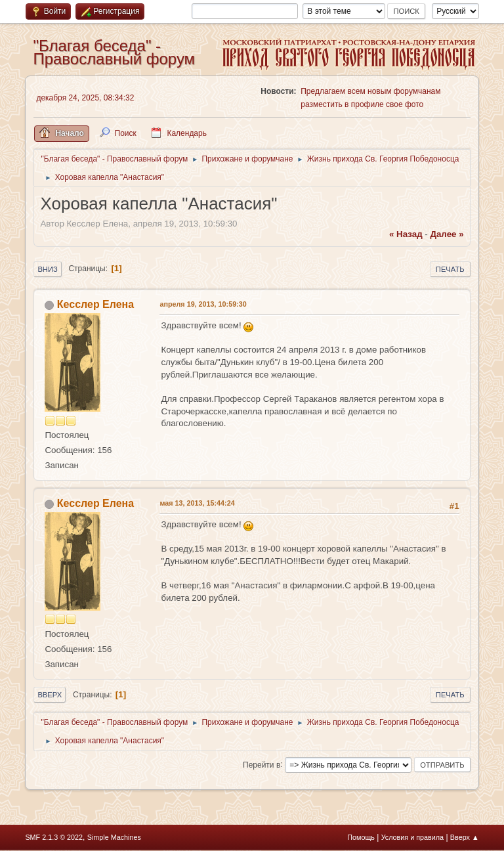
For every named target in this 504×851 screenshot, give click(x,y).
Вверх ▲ (465, 837)
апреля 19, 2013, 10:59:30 (203, 304)
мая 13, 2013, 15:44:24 (197, 503)
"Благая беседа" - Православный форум (114, 52)
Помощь (361, 837)
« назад (406, 234)
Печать (450, 269)
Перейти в (262, 764)
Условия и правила (412, 837)
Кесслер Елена (95, 304)
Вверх (50, 695)
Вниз (47, 269)
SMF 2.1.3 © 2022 (54, 837)
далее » (447, 234)
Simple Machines (114, 837)
